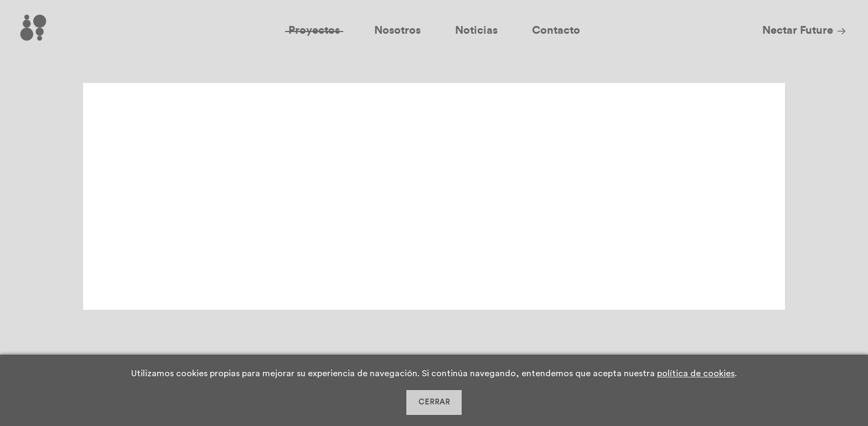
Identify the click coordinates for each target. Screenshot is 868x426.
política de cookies (696, 373)
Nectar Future (798, 30)
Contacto (556, 30)
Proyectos (314, 30)
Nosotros (397, 30)
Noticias (476, 30)
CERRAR (434, 402)
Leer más (492, 276)
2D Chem (164, 122)
